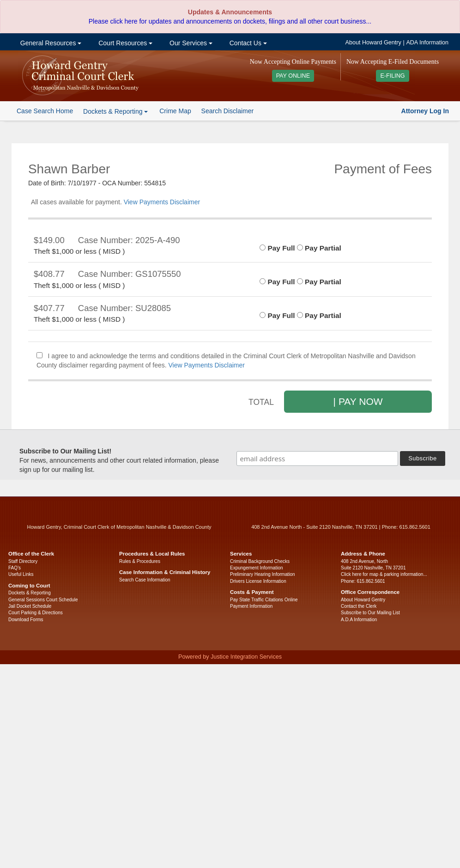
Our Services (190, 43)
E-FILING (392, 76)
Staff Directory (23, 561)
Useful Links (21, 574)
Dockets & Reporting (30, 593)
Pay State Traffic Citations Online (264, 600)
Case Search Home (45, 111)
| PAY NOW (358, 401)
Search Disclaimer (228, 111)
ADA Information (427, 43)
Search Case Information (145, 580)
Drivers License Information (258, 581)
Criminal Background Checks (260, 561)
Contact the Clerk (359, 606)
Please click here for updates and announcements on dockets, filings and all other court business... (230, 21)
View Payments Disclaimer (162, 202)
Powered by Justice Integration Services (230, 657)
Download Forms (26, 620)
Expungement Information (257, 568)
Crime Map (175, 111)
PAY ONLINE (293, 76)
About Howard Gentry (373, 43)
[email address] (317, 458)
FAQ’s (15, 568)
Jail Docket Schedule (30, 606)
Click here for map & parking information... (384, 574)
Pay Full (277, 248)
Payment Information (251, 606)
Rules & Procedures (140, 561)
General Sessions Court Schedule (43, 600)
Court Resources (124, 43)
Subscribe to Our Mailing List (370, 613)
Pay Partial (319, 248)
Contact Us (247, 43)
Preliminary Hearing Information (263, 574)
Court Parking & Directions (36, 613)
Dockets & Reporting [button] (115, 111)
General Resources (50, 43)
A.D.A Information (359, 620)
